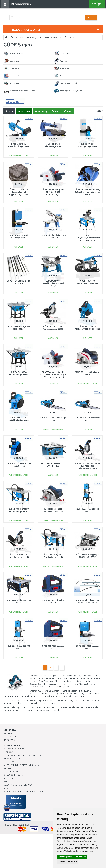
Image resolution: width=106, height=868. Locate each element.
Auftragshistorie (12, 737)
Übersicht (8, 778)
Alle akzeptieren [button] (66, 857)
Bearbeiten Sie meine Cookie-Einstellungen (24, 791)
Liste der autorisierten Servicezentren (22, 755)
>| (62, 667)
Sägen (73, 38)
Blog (6, 788)
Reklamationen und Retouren (18, 785)
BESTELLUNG (9, 762)
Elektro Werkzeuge (53, 38)
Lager (99, 111)
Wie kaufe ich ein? (12, 758)
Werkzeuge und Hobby (26, 38)
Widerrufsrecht (11, 768)
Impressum (9, 752)
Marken (7, 782)
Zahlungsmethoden (13, 775)
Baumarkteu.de (24, 825)
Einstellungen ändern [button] (68, 861)
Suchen (91, 17)
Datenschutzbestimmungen (17, 749)
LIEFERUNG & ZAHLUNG (13, 772)
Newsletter (9, 740)
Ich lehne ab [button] (81, 857)
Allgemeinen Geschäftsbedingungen (21, 765)
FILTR (9, 111)
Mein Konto (9, 734)
